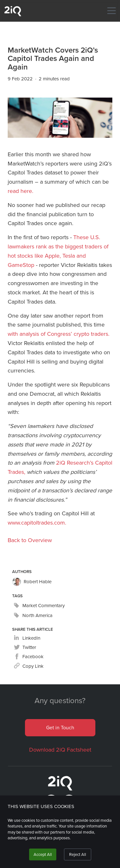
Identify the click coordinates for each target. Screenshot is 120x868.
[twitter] (25, 647)
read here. (20, 191)
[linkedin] (27, 638)
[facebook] (29, 657)
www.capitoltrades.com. (37, 523)
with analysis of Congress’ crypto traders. (59, 334)
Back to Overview (30, 540)
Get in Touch (60, 728)
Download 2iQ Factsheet (60, 750)
